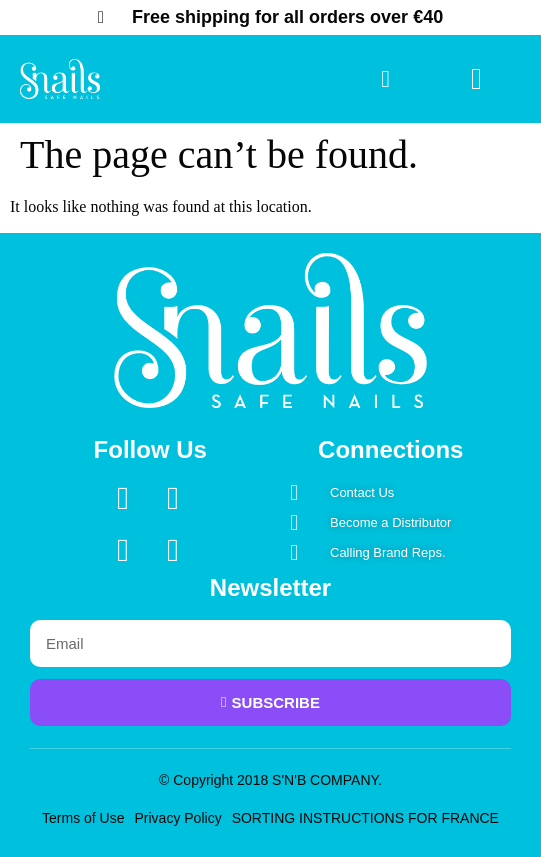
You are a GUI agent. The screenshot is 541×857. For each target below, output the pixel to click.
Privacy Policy (178, 818)
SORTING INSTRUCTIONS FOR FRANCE (365, 818)
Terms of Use (83, 818)
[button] (476, 79)
